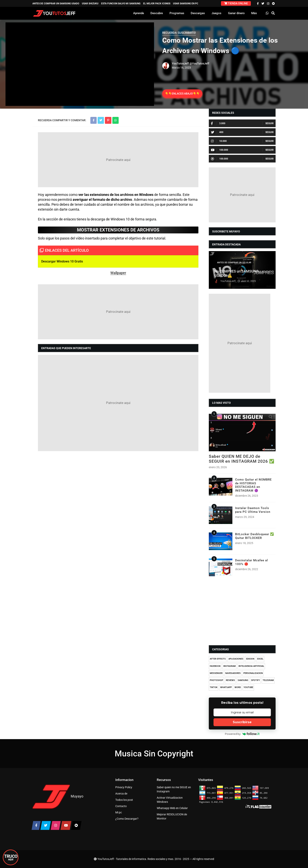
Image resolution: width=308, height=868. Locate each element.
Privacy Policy (124, 787)
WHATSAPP (226, 687)
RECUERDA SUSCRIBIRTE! (179, 33)
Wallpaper (118, 273)
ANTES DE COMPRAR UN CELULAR (234, 263)
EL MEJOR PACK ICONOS (157, 4)
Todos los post (124, 800)
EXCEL (260, 659)
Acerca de (121, 794)
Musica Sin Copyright (154, 754)
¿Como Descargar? (127, 819)
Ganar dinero (236, 13)
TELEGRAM (268, 680)
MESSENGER (216, 673)
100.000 (220, 150)
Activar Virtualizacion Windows (170, 800)
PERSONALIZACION (253, 673)
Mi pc (119, 812)
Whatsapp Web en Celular (172, 808)
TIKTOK (214, 687)
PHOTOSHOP (216, 680)
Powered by (242, 734)
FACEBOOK (215, 666)
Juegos (216, 13)
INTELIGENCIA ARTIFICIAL (251, 666)
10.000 (219, 141)
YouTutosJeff (180, 63)
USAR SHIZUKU (90, 4)
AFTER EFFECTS (218, 659)
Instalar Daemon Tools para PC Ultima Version (253, 510)
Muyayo (77, 796)
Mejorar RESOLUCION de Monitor (172, 816)
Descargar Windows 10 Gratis (62, 261)
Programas (177, 13)
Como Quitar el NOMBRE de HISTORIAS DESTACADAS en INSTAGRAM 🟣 (253, 485)
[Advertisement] (118, 160)
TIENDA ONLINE (236, 3)
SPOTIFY (255, 680)
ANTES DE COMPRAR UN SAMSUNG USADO (56, 4)
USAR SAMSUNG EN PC (186, 4)
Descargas (198, 13)
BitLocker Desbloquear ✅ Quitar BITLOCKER (255, 536)
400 (217, 132)
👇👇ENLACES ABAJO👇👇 (182, 94)
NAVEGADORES (233, 673)
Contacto (121, 806)
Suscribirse (242, 722)
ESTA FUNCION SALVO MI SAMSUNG (121, 4)
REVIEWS (230, 680)
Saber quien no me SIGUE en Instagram (174, 789)
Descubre (157, 13)
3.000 (218, 123)
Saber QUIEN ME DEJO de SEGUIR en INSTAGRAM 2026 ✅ (242, 459)
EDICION (250, 659)
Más (254, 13)
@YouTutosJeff (199, 63)
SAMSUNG (243, 680)
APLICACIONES (236, 659)
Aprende (139, 13)
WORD (238, 687)
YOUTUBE (248, 687)
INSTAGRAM (230, 666)
